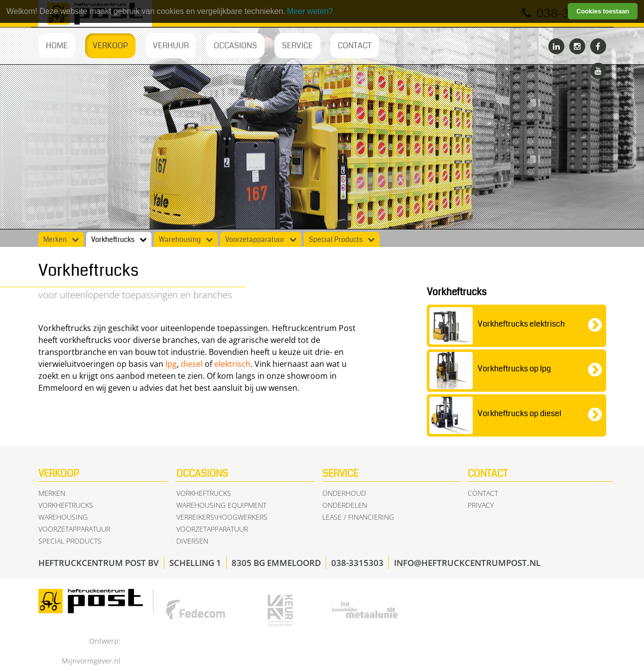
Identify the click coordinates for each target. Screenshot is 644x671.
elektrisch (232, 364)
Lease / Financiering (358, 517)
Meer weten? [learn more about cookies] (310, 11)
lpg (171, 364)
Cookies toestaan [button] (603, 11)
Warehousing (180, 240)
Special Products (336, 240)
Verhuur (171, 46)
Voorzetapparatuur (255, 240)
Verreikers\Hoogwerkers (222, 517)
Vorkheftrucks (113, 240)
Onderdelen (345, 505)
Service (297, 46)
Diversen (192, 541)
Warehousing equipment (221, 505)
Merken (55, 240)
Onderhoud (344, 493)
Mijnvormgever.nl (91, 661)
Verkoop (110, 46)
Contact (355, 46)
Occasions (235, 46)
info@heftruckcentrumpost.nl (467, 563)
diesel (192, 364)
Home (57, 46)
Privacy (481, 505)
